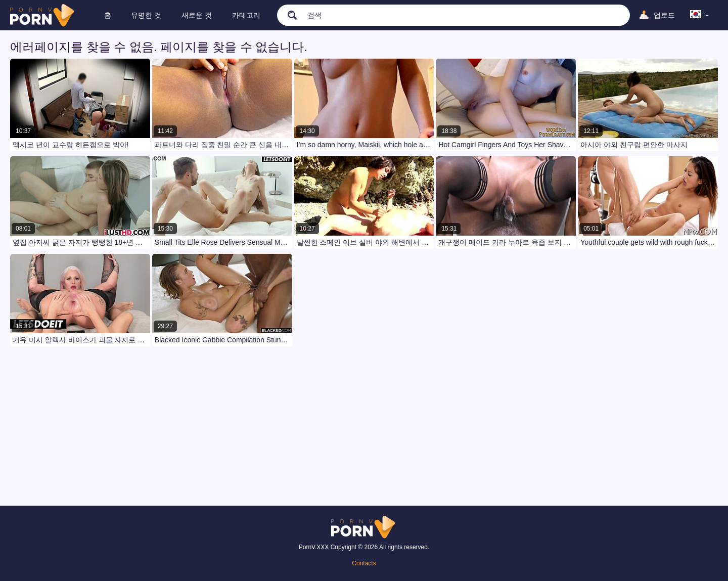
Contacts (364, 563)
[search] (288, 15)
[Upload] (657, 15)
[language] (700, 15)
